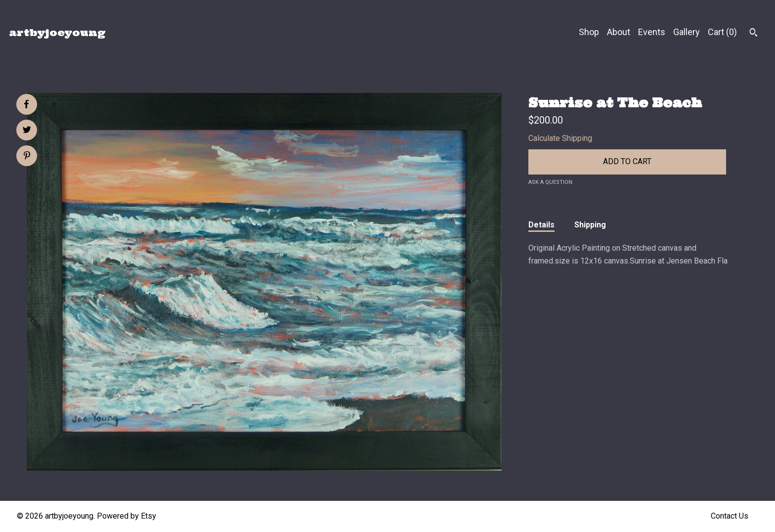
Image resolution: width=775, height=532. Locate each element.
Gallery (687, 32)
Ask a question (550, 182)
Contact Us (730, 516)
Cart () (722, 32)
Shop (589, 32)
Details (541, 225)
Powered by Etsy (127, 516)
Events (652, 32)
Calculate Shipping (560, 138)
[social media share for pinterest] (27, 157)
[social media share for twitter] (27, 131)
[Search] (753, 34)
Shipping (590, 225)
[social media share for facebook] (26, 104)
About (619, 32)
